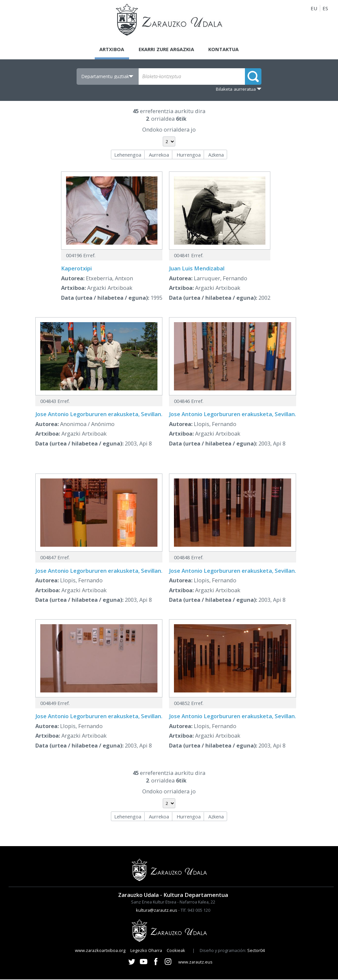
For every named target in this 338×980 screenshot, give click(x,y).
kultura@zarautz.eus (157, 911)
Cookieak (176, 951)
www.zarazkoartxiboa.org (100, 951)
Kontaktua (225, 49)
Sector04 (256, 951)
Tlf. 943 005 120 (195, 911)
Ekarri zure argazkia (166, 49)
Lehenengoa (128, 155)
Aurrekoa (159, 155)
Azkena (216, 155)
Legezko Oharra (146, 951)
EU (314, 8)
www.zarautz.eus (195, 962)
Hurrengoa (189, 155)
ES (325, 8)
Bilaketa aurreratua (236, 89)
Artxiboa (110, 49)
